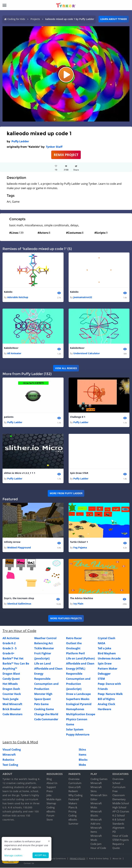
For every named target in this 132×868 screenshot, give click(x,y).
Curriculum (75, 783)
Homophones (75, 709)
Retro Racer (74, 638)
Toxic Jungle (10, 699)
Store (50, 820)
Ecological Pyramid (79, 704)
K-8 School (119, 820)
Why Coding (75, 795)
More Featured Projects (66, 618)
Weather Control (45, 638)
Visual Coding (12, 750)
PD (114, 832)
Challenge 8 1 (78, 417)
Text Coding (10, 765)
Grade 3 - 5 (10, 648)
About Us (52, 783)
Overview (74, 779)
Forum (50, 816)
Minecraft (9, 755)
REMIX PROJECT (66, 155)
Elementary (119, 800)
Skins (82, 750)
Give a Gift (75, 787)
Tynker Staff (54, 147)
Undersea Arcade (109, 659)
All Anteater (14, 353)
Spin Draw (105, 664)
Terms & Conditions (57, 859)
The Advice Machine (82, 598)
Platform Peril (75, 654)
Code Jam (96, 844)
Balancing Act (43, 643)
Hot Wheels (10, 684)
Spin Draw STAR (79, 473)
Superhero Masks (78, 699)
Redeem (73, 791)
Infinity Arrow (12, 542)
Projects (35, 19)
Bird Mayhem (107, 654)
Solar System (75, 730)
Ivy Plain (78, 604)
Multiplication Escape (81, 714)
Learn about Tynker (114, 19)
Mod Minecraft (12, 704)
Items (83, 755)
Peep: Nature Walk (110, 694)
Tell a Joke (104, 648)
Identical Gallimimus (19, 604)
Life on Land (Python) (80, 659)
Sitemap (51, 804)
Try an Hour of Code (19, 631)
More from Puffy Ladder (66, 493)
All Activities (11, 638)
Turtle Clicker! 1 (79, 542)
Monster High (43, 694)
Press (50, 791)
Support (51, 787)
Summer (73, 824)
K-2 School (119, 816)
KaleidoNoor (11, 348)
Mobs (82, 765)
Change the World (46, 714)
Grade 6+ (8, 654)
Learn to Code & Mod (20, 742)
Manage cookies (13, 855)
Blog (49, 779)
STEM (101, 679)
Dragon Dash (11, 689)
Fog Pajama (80, 548)
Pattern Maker (108, 669)
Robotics (8, 760)
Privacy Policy (78, 859)
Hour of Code (98, 848)
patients (9, 417)
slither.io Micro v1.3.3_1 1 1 (20, 473)
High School (119, 808)
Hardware (104, 709)
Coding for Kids (16, 19)
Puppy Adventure (78, 735)
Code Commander (46, 719)
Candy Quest (11, 679)
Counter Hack (12, 694)
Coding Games (99, 779)
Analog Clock (106, 704)
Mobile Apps (54, 800)
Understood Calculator (87, 353)
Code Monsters (12, 714)
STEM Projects (121, 840)
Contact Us (29, 864)
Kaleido (8, 292)
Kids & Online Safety (99, 859)
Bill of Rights (106, 699)
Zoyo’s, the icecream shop (19, 598)
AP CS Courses (121, 812)
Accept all (41, 855)
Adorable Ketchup (18, 297)
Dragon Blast (11, 674)
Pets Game (41, 704)
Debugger (104, 674)
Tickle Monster (44, 648)
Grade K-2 (9, 643)
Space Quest (42, 699)
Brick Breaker (12, 709)
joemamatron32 (83, 297)
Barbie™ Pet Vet (13, 659)
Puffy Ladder (20, 141)
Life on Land (42, 664)
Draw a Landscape (78, 694)
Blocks (83, 760)
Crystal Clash (107, 638)
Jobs (49, 795)
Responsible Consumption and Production (46, 684)
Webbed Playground (19, 548)
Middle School (121, 804)
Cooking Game (44, 709)
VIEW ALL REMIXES (66, 368)
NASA (101, 643)
